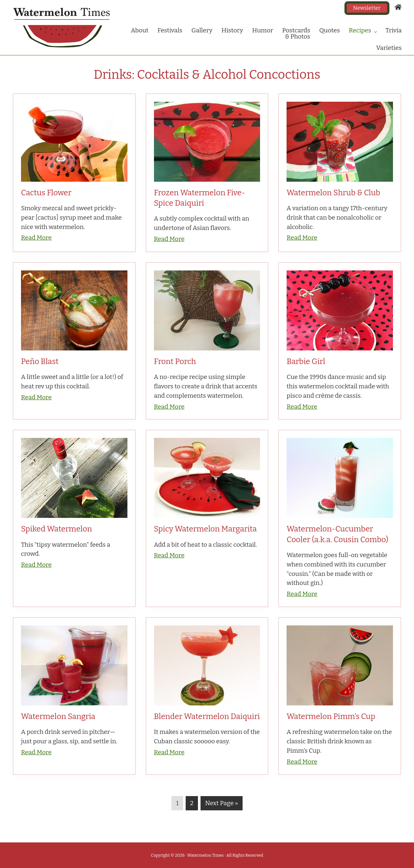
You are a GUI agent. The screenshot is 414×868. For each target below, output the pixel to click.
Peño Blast (40, 361)
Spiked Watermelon (56, 529)
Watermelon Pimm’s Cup (331, 716)
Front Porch (175, 361)
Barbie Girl (306, 361)
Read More (36, 238)
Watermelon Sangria (58, 716)
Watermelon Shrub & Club (333, 193)
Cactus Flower (46, 193)
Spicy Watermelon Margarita (205, 529)
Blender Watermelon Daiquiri (207, 716)
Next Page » (221, 805)
